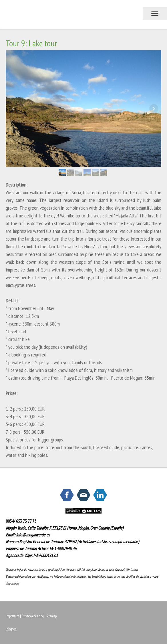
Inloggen (11, 629)
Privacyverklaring (33, 616)
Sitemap (51, 616)
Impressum (12, 616)
